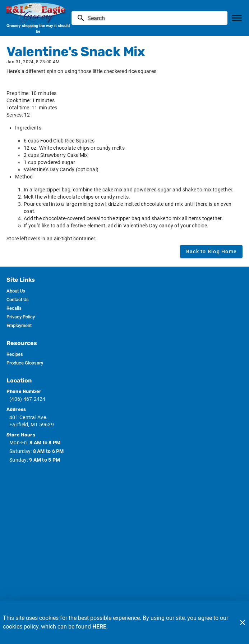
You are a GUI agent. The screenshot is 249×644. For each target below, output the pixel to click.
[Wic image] (125, 503)
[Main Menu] (237, 18)
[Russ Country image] (125, 552)
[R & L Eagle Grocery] (38, 12)
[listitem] (16, 291)
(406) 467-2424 (27, 399)
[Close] (243, 622)
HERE (99, 627)
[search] (155, 18)
